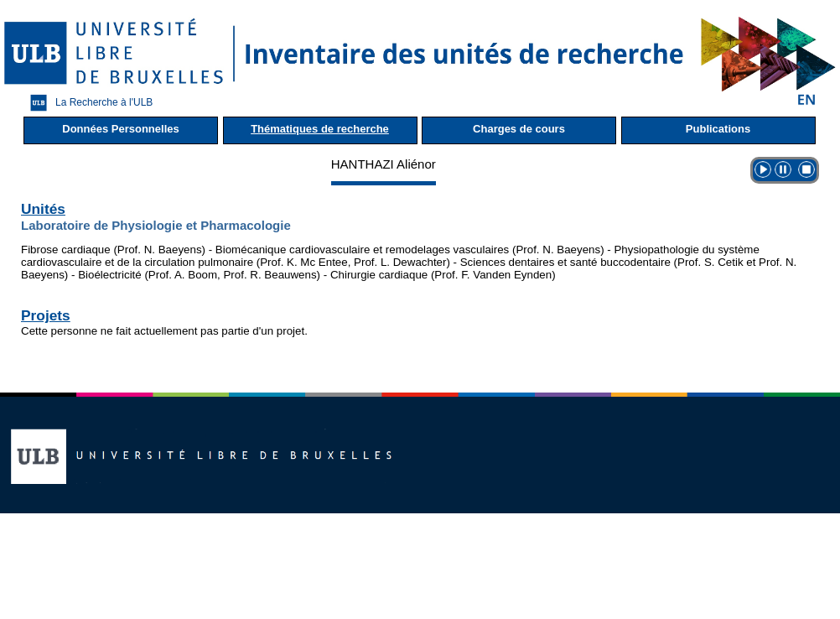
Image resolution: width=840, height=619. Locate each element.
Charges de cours (519, 129)
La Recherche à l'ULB (87, 103)
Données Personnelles (120, 129)
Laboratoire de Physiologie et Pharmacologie (156, 225)
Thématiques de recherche (320, 129)
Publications (718, 129)
